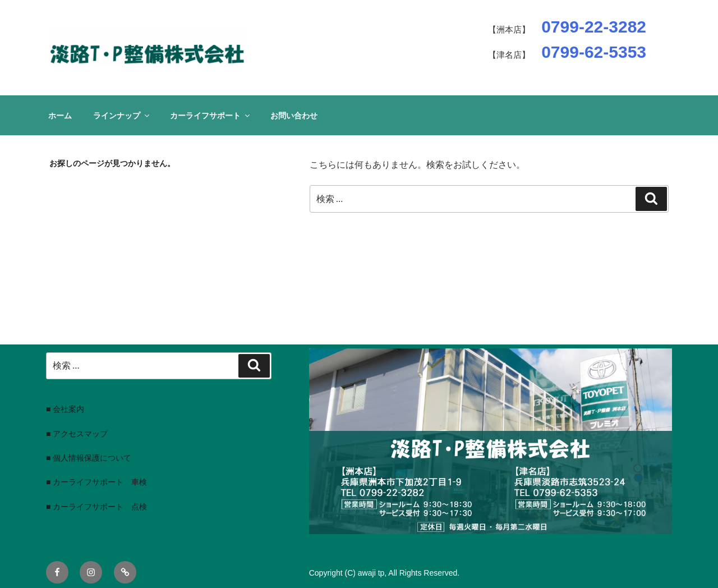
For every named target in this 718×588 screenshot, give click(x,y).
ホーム (60, 116)
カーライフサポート (211, 116)
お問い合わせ (294, 116)
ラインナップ (122, 116)
